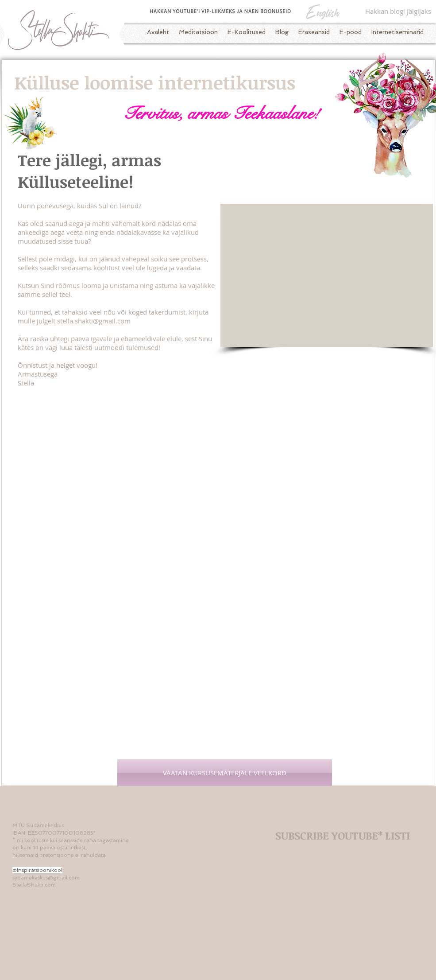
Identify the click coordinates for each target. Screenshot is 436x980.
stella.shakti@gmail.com (94, 321)
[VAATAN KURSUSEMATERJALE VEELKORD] (225, 773)
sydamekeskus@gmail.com (46, 878)
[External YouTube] (327, 275)
